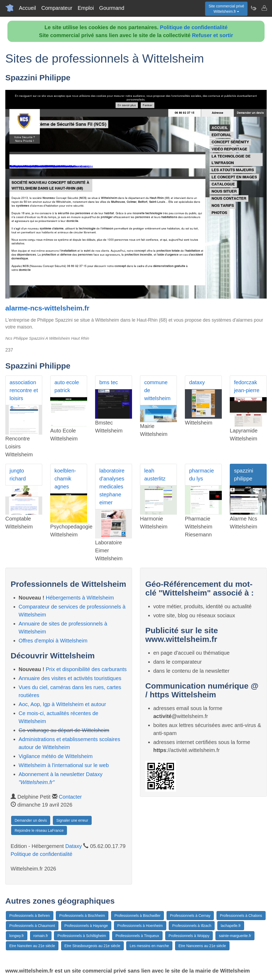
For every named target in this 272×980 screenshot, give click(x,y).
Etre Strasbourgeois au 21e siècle (92, 946)
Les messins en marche (149, 946)
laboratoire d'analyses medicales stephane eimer (112, 487)
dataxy (197, 382)
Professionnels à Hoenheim (140, 926)
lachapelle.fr (231, 926)
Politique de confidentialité (194, 27)
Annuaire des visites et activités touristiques (70, 678)
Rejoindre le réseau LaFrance (39, 830)
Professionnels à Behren (30, 916)
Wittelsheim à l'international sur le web (64, 765)
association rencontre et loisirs (24, 390)
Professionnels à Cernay (190, 916)
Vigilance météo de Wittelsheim (56, 756)
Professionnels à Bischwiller (138, 916)
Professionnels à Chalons (241, 916)
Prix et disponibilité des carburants (86, 669)
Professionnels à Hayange (86, 926)
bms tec (109, 382)
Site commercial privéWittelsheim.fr (226, 9)
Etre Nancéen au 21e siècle (32, 946)
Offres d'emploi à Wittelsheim (53, 641)
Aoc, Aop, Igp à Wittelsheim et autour (62, 704)
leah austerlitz (155, 475)
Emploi (86, 8)
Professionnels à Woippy (189, 936)
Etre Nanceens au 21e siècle (202, 946)
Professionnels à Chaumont (32, 926)
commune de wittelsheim (157, 390)
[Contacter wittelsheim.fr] (264, 8)
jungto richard (18, 475)
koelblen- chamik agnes (65, 479)
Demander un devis (31, 820)
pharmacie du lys (201, 475)
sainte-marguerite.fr (235, 936)
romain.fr (41, 936)
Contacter (70, 797)
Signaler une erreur (72, 820)
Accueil (27, 8)
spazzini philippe (244, 475)
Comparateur (57, 8)
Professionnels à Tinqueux (137, 936)
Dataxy (74, 846)
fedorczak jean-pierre (247, 386)
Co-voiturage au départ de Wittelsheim (64, 730)
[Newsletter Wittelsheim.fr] (253, 8)
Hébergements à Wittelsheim (80, 598)
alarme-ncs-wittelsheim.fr (47, 308)
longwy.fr (17, 936)
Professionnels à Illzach (192, 926)
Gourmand (112, 8)
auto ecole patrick (67, 386)
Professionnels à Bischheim (82, 916)
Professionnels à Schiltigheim (82, 936)
